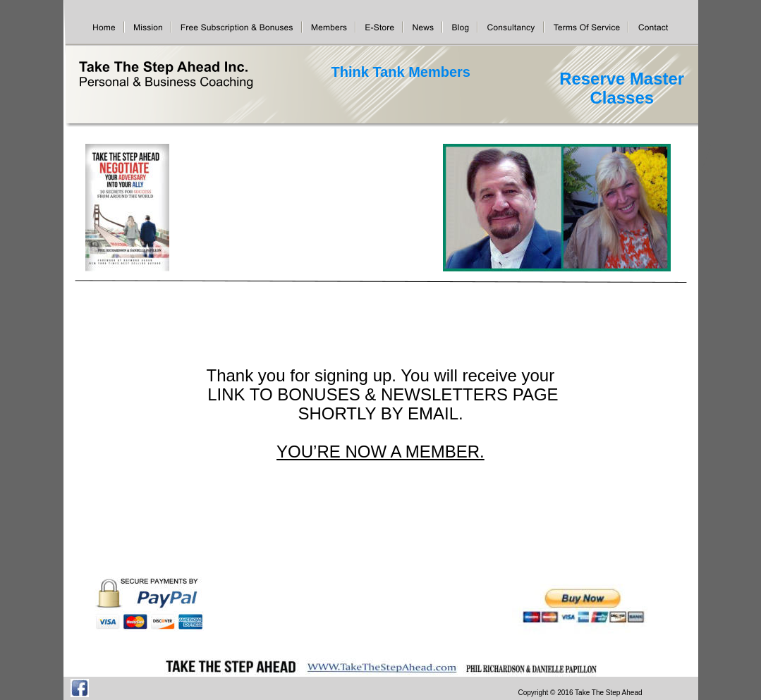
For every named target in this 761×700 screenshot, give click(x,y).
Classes (622, 98)
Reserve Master (625, 79)
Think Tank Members (401, 72)
